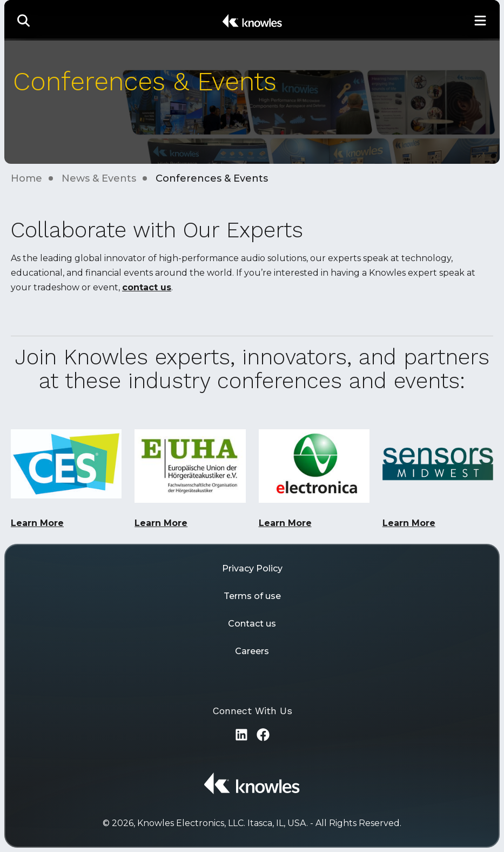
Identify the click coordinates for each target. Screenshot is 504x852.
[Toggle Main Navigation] (480, 20)
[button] (24, 20)
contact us (147, 287)
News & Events (99, 178)
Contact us (252, 624)
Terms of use (252, 596)
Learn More (37, 523)
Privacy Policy (252, 568)
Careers (252, 651)
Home (26, 178)
